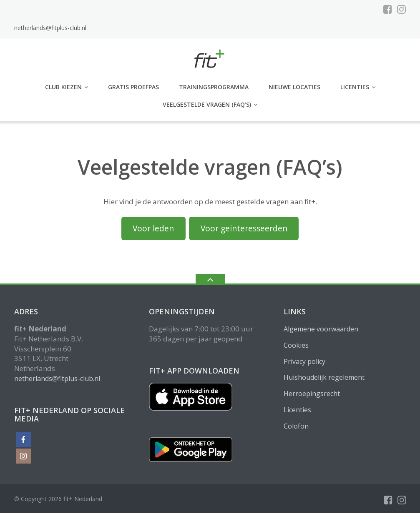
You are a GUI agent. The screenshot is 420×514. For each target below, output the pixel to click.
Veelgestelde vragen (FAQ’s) (207, 105)
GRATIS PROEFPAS (133, 88)
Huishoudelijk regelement (324, 379)
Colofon (296, 427)
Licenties (355, 88)
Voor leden (153, 229)
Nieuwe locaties (294, 88)
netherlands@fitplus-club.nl (50, 29)
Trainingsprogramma (214, 88)
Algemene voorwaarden (321, 330)
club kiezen (63, 88)
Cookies (296, 346)
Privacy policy (304, 362)
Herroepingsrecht (312, 395)
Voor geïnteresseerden (244, 229)
